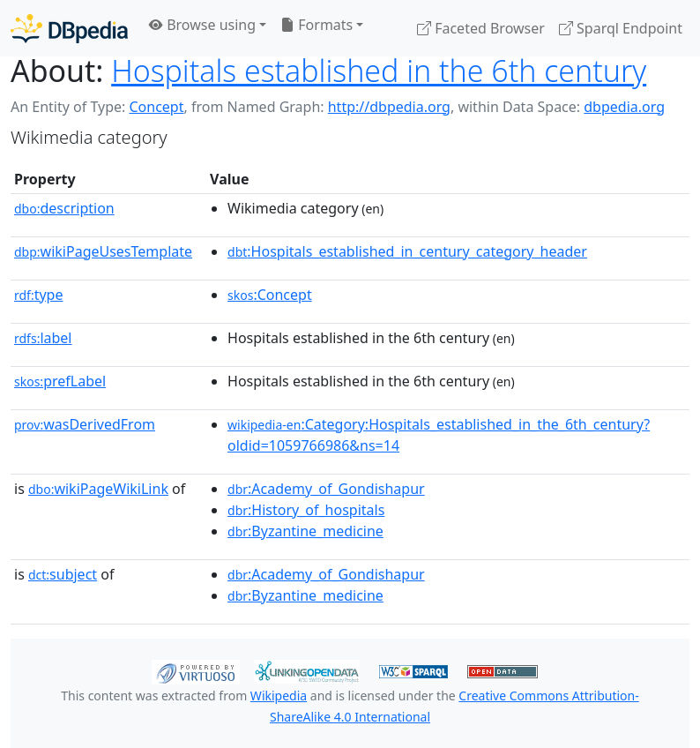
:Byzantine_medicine (305, 531)
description (64, 208)
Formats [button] (316, 25)
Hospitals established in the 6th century (379, 71)
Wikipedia (279, 696)
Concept (156, 107)
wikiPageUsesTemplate (103, 251)
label (43, 338)
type (39, 295)
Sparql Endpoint (621, 28)
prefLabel (60, 381)
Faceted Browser (481, 28)
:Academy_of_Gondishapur (326, 489)
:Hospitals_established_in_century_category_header (407, 251)
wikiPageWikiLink (98, 489)
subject (63, 574)
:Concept (270, 295)
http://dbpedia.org (389, 107)
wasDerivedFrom (85, 424)
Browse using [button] (202, 25)
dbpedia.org (624, 107)
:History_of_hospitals (306, 510)
